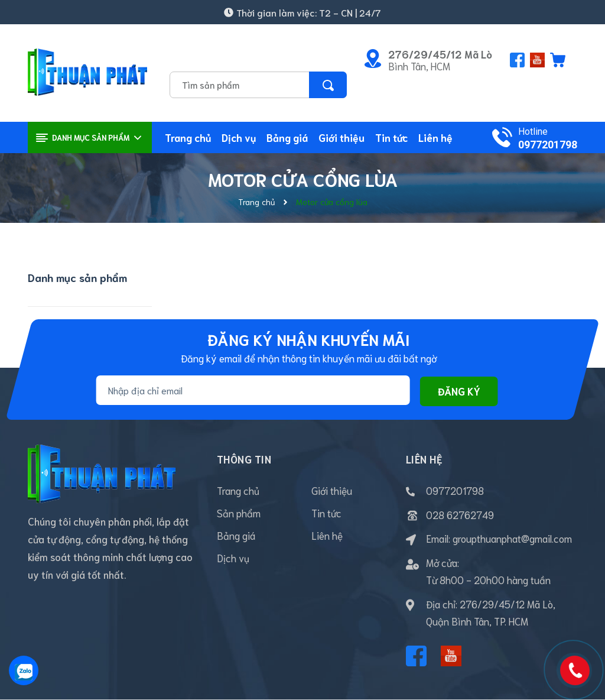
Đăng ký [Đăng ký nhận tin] (459, 391)
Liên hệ (327, 535)
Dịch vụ (233, 558)
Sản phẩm (239, 513)
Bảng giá (236, 535)
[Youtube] (451, 656)
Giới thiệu (332, 490)
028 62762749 (460, 514)
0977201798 (548, 145)
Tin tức (326, 513)
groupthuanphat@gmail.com (512, 538)
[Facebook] (416, 656)
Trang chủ (238, 490)
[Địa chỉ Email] (253, 391)
